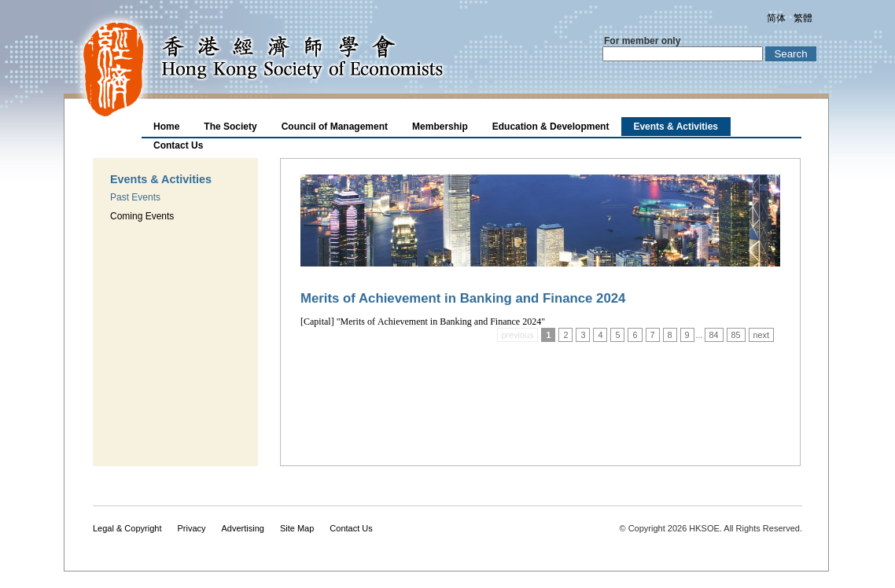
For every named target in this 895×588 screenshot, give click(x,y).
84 (714, 335)
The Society (230, 127)
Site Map (297, 528)
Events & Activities (676, 127)
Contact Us (178, 145)
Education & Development (551, 127)
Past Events (135, 197)
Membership (440, 127)
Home (166, 127)
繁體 (803, 18)
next (761, 335)
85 (736, 335)
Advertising (243, 528)
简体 (776, 18)
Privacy (191, 528)
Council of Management (335, 127)
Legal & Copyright (127, 528)
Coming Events (142, 216)
